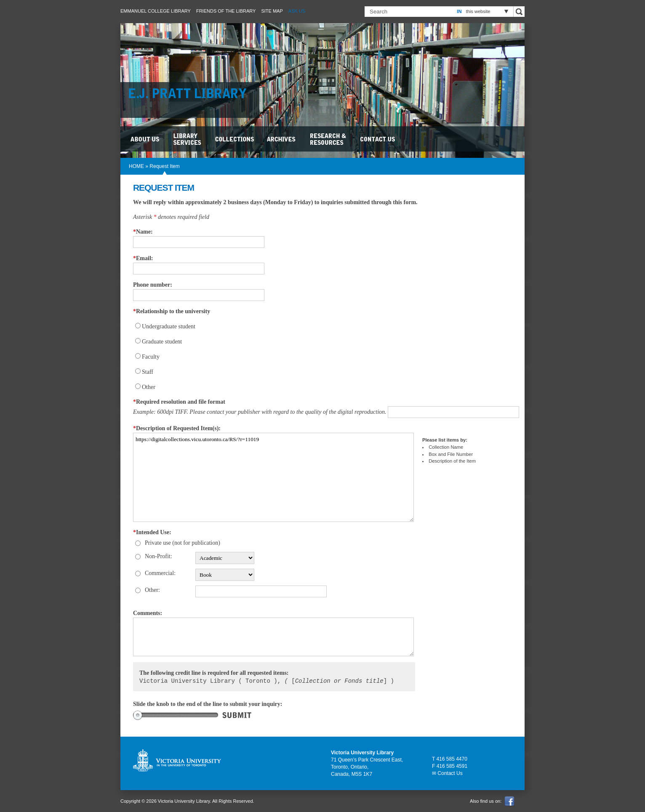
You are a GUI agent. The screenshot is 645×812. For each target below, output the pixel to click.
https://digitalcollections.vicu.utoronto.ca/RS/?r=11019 (273, 477)
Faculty (151, 357)
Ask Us (297, 11)
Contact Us (378, 139)
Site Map (272, 11)
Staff (148, 372)
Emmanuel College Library (156, 11)
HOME (136, 166)
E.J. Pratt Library (192, 95)
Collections (235, 139)
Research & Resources (329, 139)
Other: (152, 590)
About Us (146, 139)
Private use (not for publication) (183, 543)
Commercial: (160, 573)
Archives (283, 139)
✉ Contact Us (447, 773)
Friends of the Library (226, 11)
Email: (143, 258)
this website (478, 11)
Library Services (188, 139)
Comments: (148, 613)
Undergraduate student (169, 326)
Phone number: (153, 285)
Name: (143, 232)
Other (149, 387)
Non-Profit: (159, 556)
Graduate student (162, 342)
